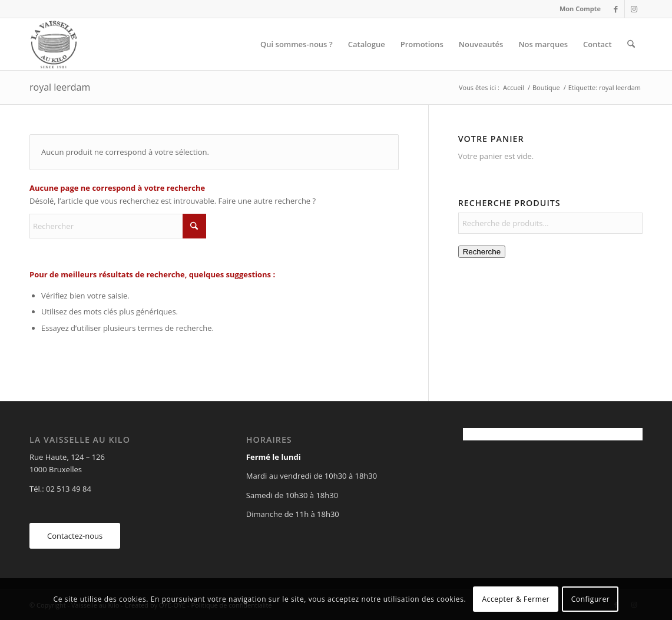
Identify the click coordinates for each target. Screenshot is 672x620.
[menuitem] (577, 9)
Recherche (482, 252)
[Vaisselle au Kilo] (54, 44)
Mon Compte (580, 9)
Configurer (591, 599)
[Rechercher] (631, 44)
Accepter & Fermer (516, 599)
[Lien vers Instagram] (634, 9)
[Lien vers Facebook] (616, 9)
